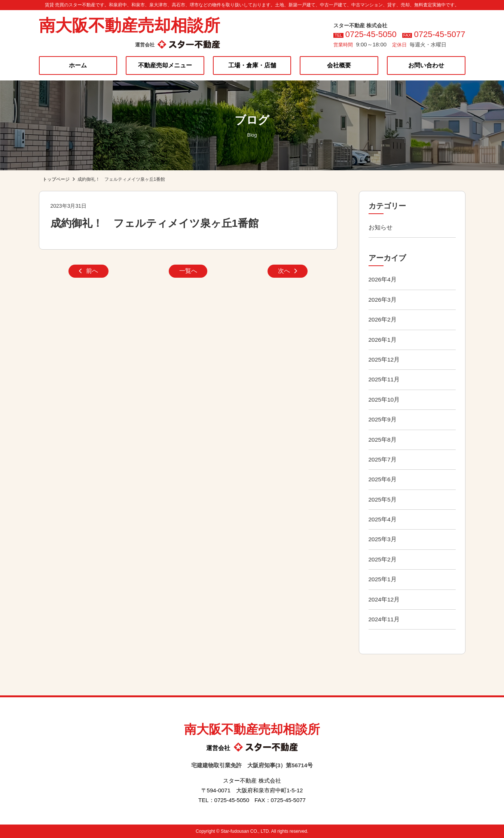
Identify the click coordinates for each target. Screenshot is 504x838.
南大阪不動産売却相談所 (129, 25)
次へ (288, 272)
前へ (88, 272)
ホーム (78, 65)
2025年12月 (384, 359)
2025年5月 (383, 499)
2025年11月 (384, 379)
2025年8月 (383, 440)
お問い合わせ (426, 65)
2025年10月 (384, 400)
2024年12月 (384, 599)
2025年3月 (383, 539)
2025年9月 (383, 419)
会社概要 (339, 65)
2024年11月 (384, 619)
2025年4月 (383, 519)
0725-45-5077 (439, 34)
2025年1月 (383, 579)
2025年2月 (383, 559)
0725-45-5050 (371, 34)
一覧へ (188, 272)
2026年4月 (383, 279)
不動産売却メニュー (165, 65)
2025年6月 (383, 479)
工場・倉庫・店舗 (252, 65)
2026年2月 (383, 319)
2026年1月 (383, 340)
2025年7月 (383, 459)
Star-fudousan (235, 831)
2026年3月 (383, 300)
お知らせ (381, 227)
